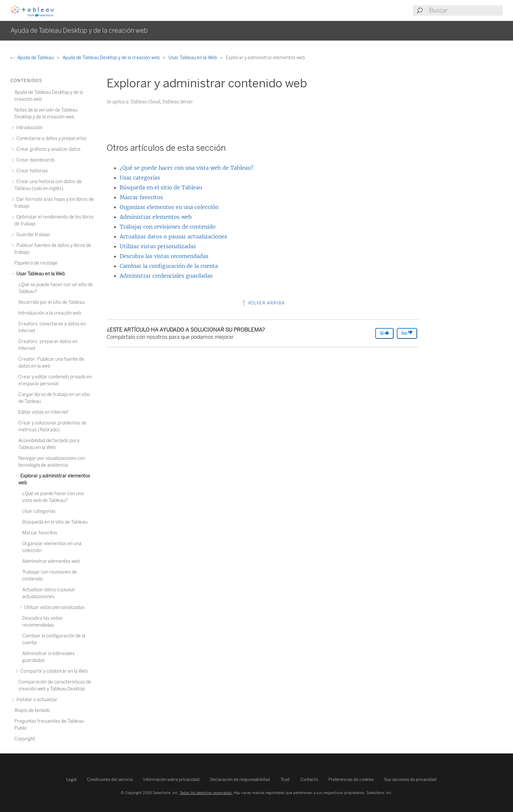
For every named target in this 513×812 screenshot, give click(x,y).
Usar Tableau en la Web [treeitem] (40, 274)
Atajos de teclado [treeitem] (32, 710)
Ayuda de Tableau (33, 58)
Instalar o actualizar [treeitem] (36, 700)
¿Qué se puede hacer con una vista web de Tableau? (187, 168)
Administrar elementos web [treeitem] (51, 561)
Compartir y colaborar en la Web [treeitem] (53, 671)
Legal (71, 779)
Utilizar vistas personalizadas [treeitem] (53, 607)
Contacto (309, 779)
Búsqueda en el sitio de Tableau (161, 187)
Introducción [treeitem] (28, 128)
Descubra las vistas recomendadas (164, 256)
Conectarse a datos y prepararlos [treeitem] (50, 138)
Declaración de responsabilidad (240, 779)
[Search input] (466, 10)
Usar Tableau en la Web (193, 58)
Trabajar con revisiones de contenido (168, 227)
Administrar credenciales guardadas (166, 276)
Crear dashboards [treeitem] (35, 160)
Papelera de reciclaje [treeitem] (36, 263)
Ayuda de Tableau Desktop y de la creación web (112, 58)
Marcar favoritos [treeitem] (40, 533)
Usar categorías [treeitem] (39, 511)
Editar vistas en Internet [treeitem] (43, 412)
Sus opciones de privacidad (410, 779)
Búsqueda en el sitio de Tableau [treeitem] (55, 522)
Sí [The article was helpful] (384, 333)
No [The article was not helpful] (407, 333)
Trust (285, 779)
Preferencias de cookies (351, 779)
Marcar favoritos (141, 197)
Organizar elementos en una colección (169, 207)
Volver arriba (263, 303)
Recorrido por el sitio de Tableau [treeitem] (52, 302)
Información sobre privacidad (171, 779)
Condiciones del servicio (110, 779)
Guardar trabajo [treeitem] (32, 235)
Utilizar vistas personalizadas (158, 246)
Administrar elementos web (156, 217)
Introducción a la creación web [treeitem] (50, 313)
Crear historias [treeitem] (31, 171)
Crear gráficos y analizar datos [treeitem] (47, 149)
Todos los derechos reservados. (206, 793)
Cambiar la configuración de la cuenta (169, 266)
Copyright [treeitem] (25, 739)
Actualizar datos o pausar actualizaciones (173, 236)
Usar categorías (140, 178)
